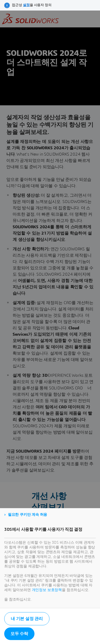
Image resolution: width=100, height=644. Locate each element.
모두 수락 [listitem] (19, 634)
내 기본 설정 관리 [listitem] (27, 619)
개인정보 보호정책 (47, 590)
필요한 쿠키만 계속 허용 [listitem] (27, 515)
